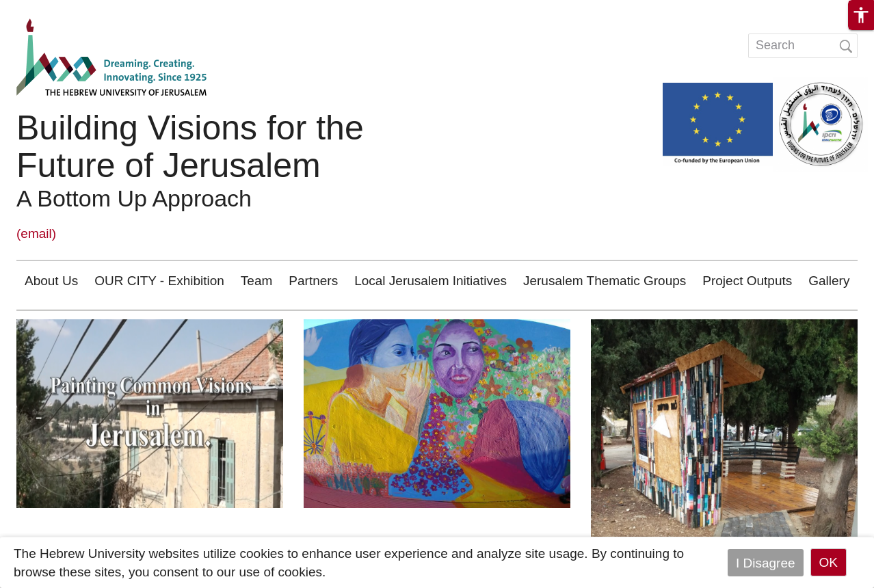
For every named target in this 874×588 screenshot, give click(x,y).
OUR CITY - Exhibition (159, 281)
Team (256, 281)
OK (829, 562)
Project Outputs (747, 281)
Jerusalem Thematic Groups (605, 281)
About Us (51, 281)
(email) (36, 233)
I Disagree (766, 562)
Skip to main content (59, 9)
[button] (861, 15)
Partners (313, 281)
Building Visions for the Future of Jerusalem (190, 147)
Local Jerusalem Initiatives (431, 281)
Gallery (829, 281)
